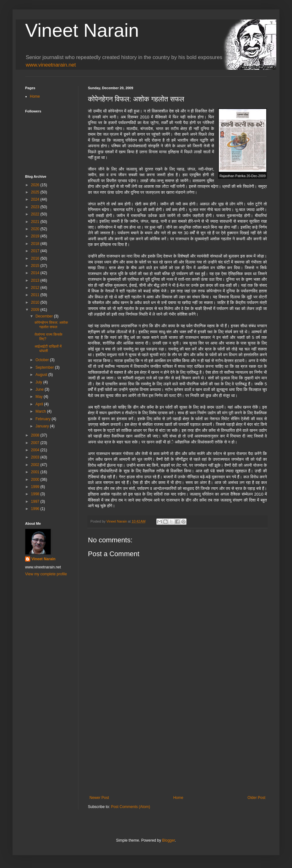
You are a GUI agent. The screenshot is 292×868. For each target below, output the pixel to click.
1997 (36, 502)
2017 (36, 251)
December (45, 316)
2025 (36, 192)
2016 (36, 258)
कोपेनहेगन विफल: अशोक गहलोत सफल (51, 325)
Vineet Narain (82, 30)
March (41, 411)
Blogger (168, 840)
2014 (36, 273)
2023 (36, 207)
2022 (36, 214)
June (40, 389)
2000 (36, 480)
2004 (36, 450)
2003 (36, 457)
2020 (36, 229)
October (43, 360)
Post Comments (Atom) (130, 807)
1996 (36, 509)
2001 (36, 472)
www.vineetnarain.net (51, 65)
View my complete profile (46, 574)
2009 (36, 310)
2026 (36, 185)
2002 (36, 465)
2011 (36, 295)
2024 (36, 199)
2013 (36, 280)
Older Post (256, 798)
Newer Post (99, 798)
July (39, 382)
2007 (36, 443)
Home (178, 798)
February (43, 419)
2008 (36, 435)
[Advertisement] (177, 744)
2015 (36, 266)
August (42, 375)
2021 (36, 222)
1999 (36, 487)
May (40, 397)
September (45, 367)
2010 (36, 302)
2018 (36, 244)
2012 (36, 288)
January (43, 426)
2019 (36, 236)
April (40, 404)
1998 (36, 494)
